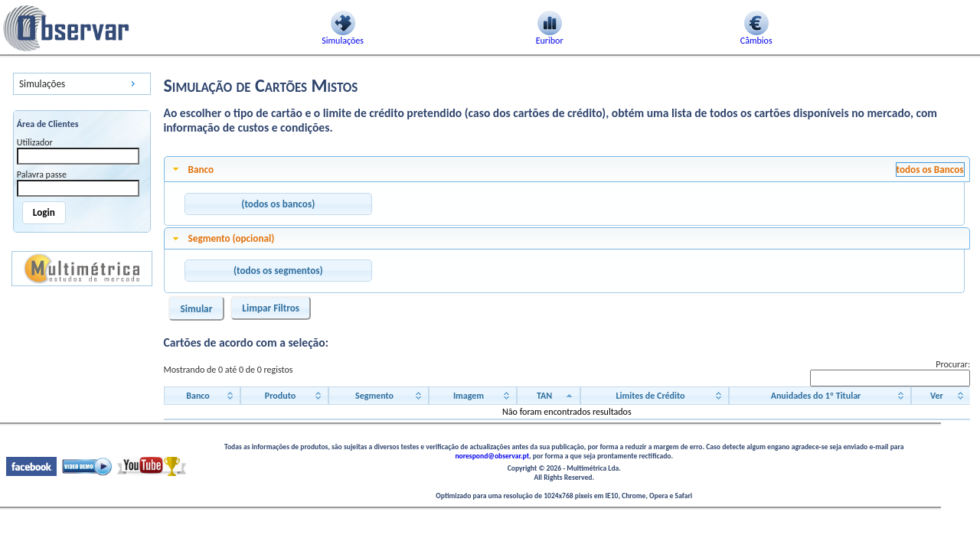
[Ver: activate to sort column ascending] (941, 396)
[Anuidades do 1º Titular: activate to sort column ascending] (820, 396)
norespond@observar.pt (492, 456)
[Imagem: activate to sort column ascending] (473, 396)
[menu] (82, 84)
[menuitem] (82, 84)
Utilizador (35, 142)
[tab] (567, 169)
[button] (278, 204)
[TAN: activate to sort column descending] (549, 396)
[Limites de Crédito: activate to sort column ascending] (655, 396)
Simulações (42, 84)
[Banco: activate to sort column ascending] (202, 396)
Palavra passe (42, 174)
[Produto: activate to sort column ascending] (284, 396)
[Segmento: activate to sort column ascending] (379, 396)
